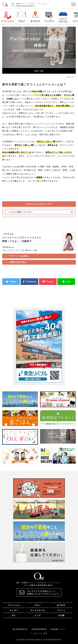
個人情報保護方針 (20, 629)
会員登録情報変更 (39, 629)
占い (14, 615)
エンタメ (14, 610)
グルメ (38, 605)
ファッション (14, 605)
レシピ (38, 615)
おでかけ (61, 605)
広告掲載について (58, 629)
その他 (61, 615)
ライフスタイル (38, 610)
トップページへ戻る (39, 633)
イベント (61, 610)
